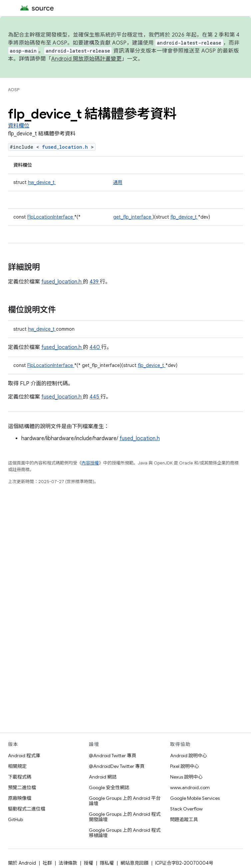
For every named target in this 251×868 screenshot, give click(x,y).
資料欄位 (19, 126)
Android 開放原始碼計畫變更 (86, 59)
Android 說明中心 (189, 756)
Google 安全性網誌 (109, 787)
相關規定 (17, 766)
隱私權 (107, 863)
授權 (89, 863)
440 (95, 347)
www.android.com (190, 787)
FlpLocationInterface (51, 217)
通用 (118, 182)
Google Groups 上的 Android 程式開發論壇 (125, 817)
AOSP (14, 90)
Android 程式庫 (24, 756)
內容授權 (90, 463)
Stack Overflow (186, 809)
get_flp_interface (133, 217)
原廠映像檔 (20, 798)
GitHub (15, 819)
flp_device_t (184, 217)
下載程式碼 (20, 777)
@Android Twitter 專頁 (113, 756)
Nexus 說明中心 (186, 777)
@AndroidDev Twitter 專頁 (117, 766)
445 (95, 397)
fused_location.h (66, 147)
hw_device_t (42, 182)
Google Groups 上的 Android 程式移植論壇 (125, 833)
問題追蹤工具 (184, 819)
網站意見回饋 (134, 863)
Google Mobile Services (195, 798)
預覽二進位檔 (22, 787)
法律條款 (68, 863)
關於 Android (22, 863)
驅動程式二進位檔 (27, 809)
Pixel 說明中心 (185, 766)
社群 (47, 863)
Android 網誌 (103, 777)
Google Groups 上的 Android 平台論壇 (125, 801)
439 (95, 282)
